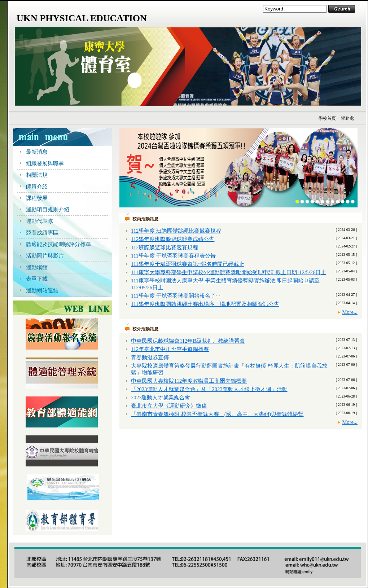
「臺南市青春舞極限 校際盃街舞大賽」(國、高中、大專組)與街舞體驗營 (217, 414)
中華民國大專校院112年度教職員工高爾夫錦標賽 (189, 381)
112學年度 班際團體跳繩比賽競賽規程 (176, 231)
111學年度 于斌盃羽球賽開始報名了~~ (176, 296)
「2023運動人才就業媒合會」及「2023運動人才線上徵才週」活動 (209, 389)
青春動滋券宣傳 (150, 357)
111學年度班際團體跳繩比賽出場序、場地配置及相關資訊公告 (205, 304)
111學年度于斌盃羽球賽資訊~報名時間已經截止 (188, 264)
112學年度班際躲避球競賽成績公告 (173, 239)
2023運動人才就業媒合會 (161, 398)
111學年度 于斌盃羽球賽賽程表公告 (173, 256)
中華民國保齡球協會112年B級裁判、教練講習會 (188, 341)
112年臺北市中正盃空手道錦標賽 (170, 349)
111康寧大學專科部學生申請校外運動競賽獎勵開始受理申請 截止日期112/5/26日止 (229, 272)
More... (350, 312)
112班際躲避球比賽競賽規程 (165, 247)
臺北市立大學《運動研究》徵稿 (169, 406)
